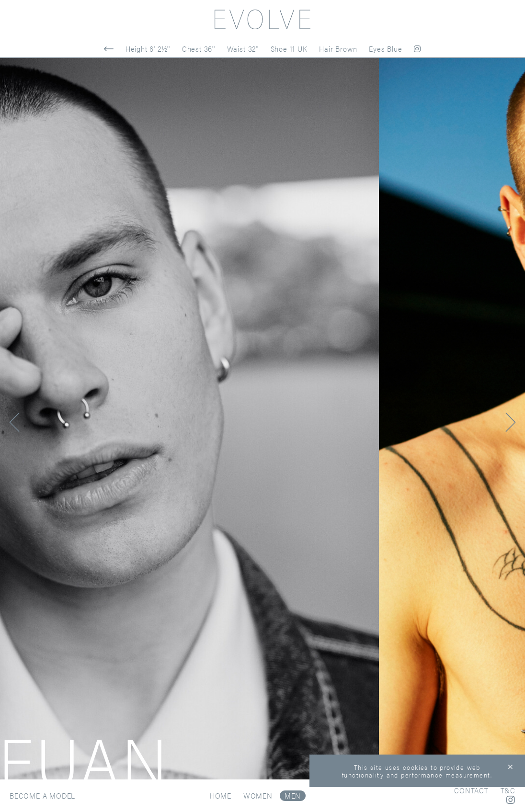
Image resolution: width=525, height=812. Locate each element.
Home (221, 795)
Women (258, 795)
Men (293, 795)
